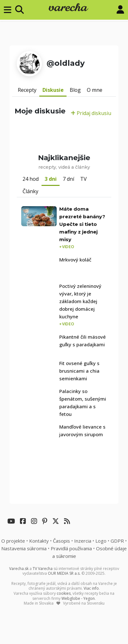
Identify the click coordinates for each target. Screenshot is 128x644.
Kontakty (39, 541)
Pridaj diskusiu (91, 113)
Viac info (91, 588)
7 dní (68, 179)
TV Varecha (43, 569)
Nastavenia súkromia (24, 548)
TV (83, 179)
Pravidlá (71, 548)
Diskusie (53, 90)
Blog (75, 90)
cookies (64, 593)
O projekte (13, 541)
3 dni (51, 179)
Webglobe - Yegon (78, 598)
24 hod (31, 179)
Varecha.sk (19, 569)
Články (30, 191)
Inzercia (83, 541)
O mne (95, 90)
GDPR (117, 541)
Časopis (61, 541)
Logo (101, 541)
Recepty (27, 90)
